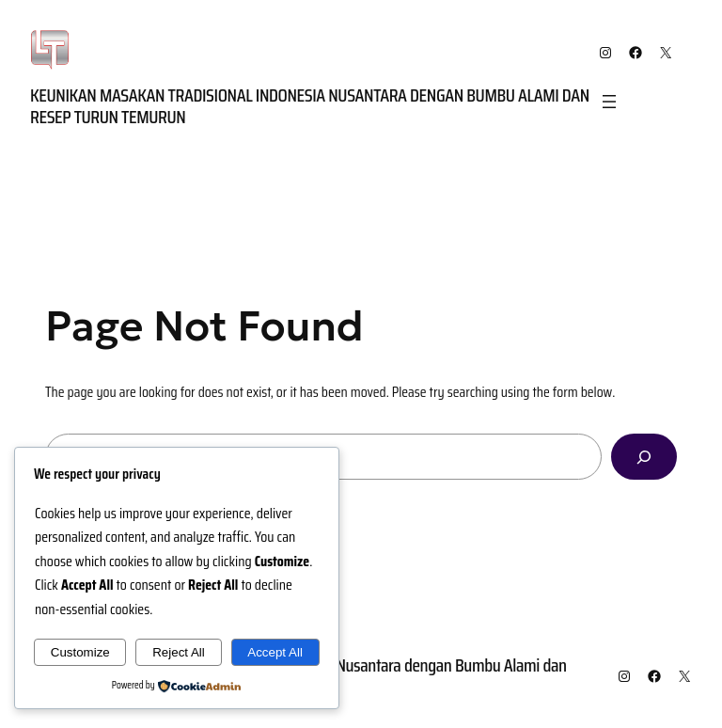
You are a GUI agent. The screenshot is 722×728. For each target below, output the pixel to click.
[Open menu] (609, 102)
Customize (80, 652)
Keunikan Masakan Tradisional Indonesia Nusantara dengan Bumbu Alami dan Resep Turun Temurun (310, 106)
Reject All (179, 652)
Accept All (275, 652)
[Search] (644, 457)
